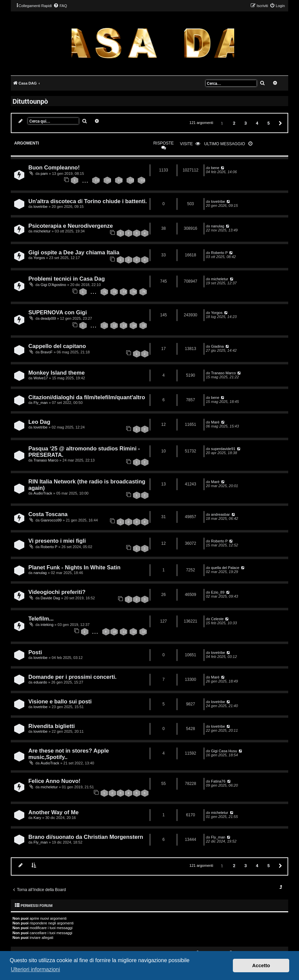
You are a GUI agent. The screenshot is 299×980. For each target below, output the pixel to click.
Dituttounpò (30, 101)
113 (132, 180)
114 (143, 180)
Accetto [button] (261, 966)
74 (134, 292)
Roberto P (219, 253)
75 (144, 292)
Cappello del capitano (57, 346)
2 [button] (234, 123)
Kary (37, 818)
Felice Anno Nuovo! (54, 781)
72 (115, 292)
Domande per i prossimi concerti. (72, 677)
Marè (215, 422)
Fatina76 (218, 781)
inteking (47, 625)
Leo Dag (39, 422)
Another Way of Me (53, 812)
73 (124, 292)
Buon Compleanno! (54, 167)
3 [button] (246, 123)
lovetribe (40, 207)
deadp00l (48, 318)
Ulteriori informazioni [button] (35, 969)
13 (124, 325)
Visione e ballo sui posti (60, 701)
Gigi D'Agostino (53, 285)
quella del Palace (225, 568)
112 (120, 180)
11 (105, 325)
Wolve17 (41, 378)
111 (109, 180)
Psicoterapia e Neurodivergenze (71, 226)
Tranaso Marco (223, 373)
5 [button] (268, 123)
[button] (279, 123)
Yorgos (39, 258)
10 (115, 632)
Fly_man (40, 403)
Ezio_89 (218, 592)
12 (115, 325)
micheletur (42, 231)
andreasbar (220, 514)
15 (144, 325)
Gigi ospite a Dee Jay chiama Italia (74, 252)
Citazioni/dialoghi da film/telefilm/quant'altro (87, 397)
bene (215, 168)
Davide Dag (50, 598)
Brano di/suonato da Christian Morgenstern (86, 837)
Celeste (217, 619)
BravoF (46, 352)
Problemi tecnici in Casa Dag (67, 279)
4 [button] (257, 123)
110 (97, 180)
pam (44, 173)
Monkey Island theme (57, 373)
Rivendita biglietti (52, 726)
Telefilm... (41, 619)
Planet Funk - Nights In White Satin (74, 567)
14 (134, 325)
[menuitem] (60, 6)
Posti (35, 652)
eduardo (40, 682)
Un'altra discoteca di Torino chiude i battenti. (88, 201)
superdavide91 (223, 449)
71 (105, 292)
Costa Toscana (48, 514)
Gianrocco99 (51, 520)
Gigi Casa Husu (224, 751)
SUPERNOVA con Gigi (58, 312)
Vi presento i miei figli (57, 541)
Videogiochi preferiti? (57, 592)
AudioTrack (43, 493)
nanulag (218, 226)
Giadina (217, 346)
